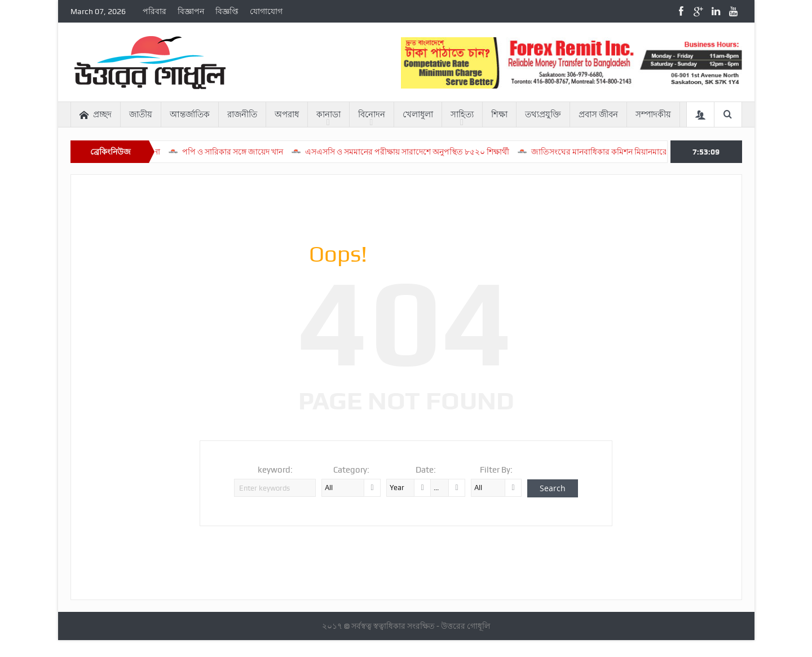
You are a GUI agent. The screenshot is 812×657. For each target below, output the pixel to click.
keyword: (275, 470)
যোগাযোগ (266, 11)
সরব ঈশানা (155, 152)
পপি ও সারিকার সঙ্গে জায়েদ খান (245, 152)
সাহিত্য (462, 114)
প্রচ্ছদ (96, 115)
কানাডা (328, 114)
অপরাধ (287, 114)
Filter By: (496, 470)
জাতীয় (141, 114)
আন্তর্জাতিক (190, 114)
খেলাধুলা (418, 114)
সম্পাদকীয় (653, 114)
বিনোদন (372, 114)
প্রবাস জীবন (598, 114)
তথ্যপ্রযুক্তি (543, 114)
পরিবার (155, 11)
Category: (351, 470)
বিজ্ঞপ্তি (227, 11)
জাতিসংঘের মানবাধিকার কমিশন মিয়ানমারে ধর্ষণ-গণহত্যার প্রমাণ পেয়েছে (657, 152)
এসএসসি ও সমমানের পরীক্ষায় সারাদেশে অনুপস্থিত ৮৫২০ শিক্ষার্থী (420, 152)
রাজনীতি (242, 114)
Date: (426, 470)
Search (553, 488)
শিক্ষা (499, 114)
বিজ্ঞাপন (191, 11)
